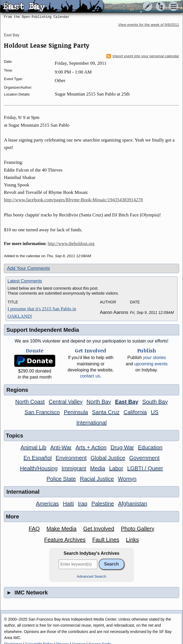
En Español (37, 458)
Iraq (82, 504)
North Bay (99, 402)
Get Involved (99, 529)
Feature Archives (65, 540)
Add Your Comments (28, 268)
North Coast (30, 402)
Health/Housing (39, 468)
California (135, 412)
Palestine (103, 504)
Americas (47, 504)
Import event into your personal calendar (143, 56)
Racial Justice (97, 479)
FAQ (34, 529)
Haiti (68, 504)
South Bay (155, 402)
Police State (61, 479)
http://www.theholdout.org (71, 244)
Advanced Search (92, 576)
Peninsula (76, 412)
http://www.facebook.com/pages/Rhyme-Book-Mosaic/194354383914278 (73, 200)
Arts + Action (91, 447)
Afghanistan (133, 504)
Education (150, 447)
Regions (17, 390)
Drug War (122, 447)
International (91, 423)
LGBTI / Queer (145, 468)
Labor (116, 468)
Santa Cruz (106, 412)
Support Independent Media (43, 330)
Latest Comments (25, 281)
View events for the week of (149, 25)
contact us (90, 376)
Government (144, 458)
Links (132, 540)
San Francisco (42, 412)
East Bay (12, 35)
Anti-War (61, 447)
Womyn (127, 479)
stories (154, 358)
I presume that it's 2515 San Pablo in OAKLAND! (42, 313)
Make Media (62, 529)
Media (98, 468)
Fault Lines (106, 540)
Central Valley (66, 402)
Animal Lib (33, 447)
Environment (71, 458)
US (155, 412)
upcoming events (151, 364)
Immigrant (74, 468)
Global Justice (108, 458)
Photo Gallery (138, 529)
